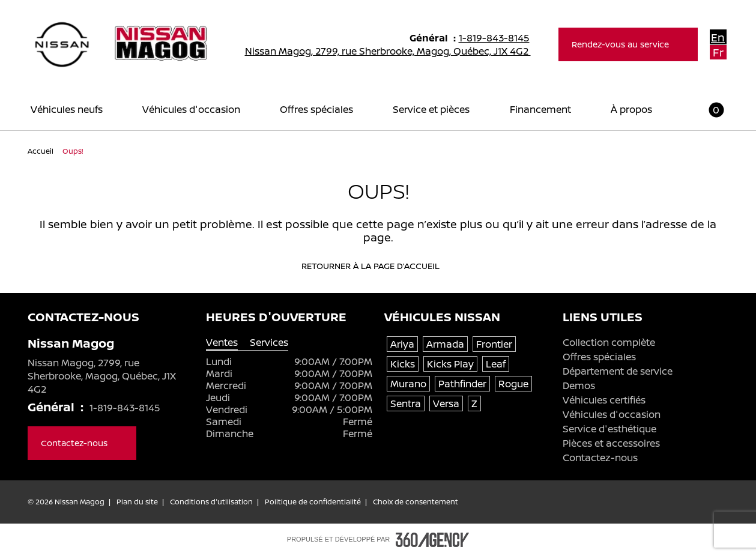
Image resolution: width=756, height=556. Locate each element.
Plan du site (137, 502)
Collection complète (609, 342)
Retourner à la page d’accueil (378, 266)
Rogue (513, 384)
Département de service (618, 371)
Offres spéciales (599, 357)
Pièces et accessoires (611, 443)
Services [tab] (269, 343)
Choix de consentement (416, 502)
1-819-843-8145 (500, 38)
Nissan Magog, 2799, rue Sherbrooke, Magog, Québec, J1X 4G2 (396, 51)
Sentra (406, 403)
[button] (709, 110)
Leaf (496, 364)
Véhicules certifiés (604, 400)
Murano (408, 384)
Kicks (403, 364)
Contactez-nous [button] (82, 443)
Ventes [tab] (222, 343)
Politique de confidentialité (313, 502)
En (718, 37)
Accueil (41, 151)
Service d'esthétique (609, 429)
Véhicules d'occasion (612, 414)
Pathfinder (462, 384)
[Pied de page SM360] (432, 540)
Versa (446, 403)
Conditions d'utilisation (211, 502)
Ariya (402, 344)
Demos (579, 385)
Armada (445, 344)
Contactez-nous (600, 458)
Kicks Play (450, 364)
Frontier (494, 344)
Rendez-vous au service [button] (628, 44)
